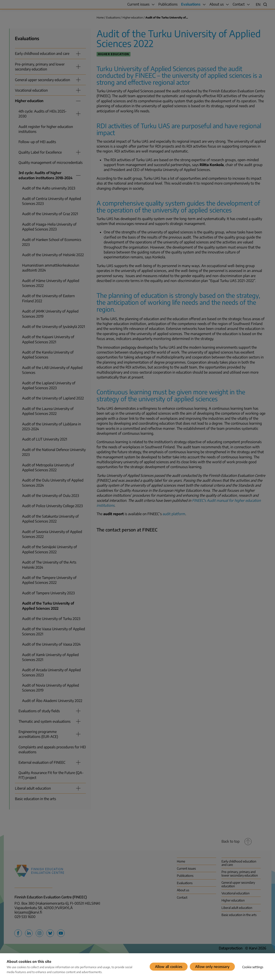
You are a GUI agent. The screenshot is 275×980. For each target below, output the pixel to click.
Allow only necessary (212, 967)
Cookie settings (253, 967)
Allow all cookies (169, 967)
